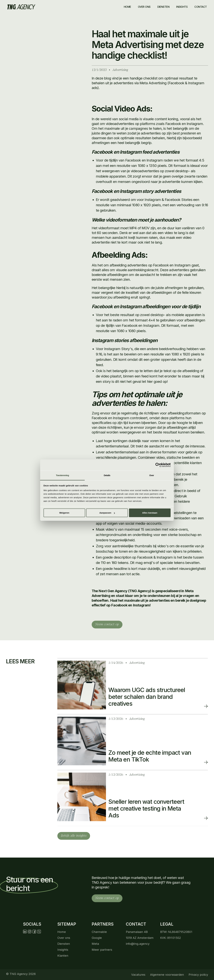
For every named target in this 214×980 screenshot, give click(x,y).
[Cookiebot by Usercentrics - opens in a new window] (158, 465)
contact (201, 7)
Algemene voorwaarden (167, 975)
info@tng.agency (138, 944)
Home (127, 7)
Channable (99, 932)
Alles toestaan (150, 513)
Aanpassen (107, 513)
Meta (95, 944)
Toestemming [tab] (62, 475)
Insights (63, 950)
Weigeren (64, 513)
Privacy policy (198, 975)
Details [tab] (107, 475)
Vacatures (138, 975)
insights (182, 7)
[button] (164, 7)
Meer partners (102, 950)
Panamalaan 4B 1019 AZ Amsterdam (140, 935)
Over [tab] (152, 475)
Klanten (63, 956)
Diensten (163, 7)
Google (97, 938)
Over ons (144, 7)
